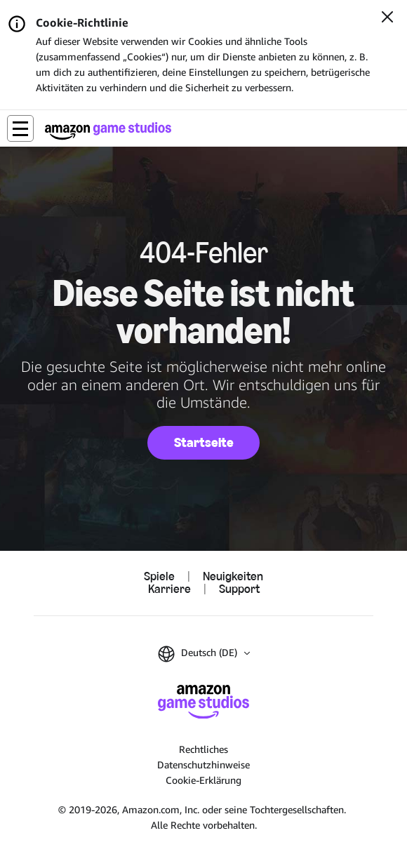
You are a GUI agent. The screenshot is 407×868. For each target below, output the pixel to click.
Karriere (169, 589)
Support (239, 589)
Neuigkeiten (233, 577)
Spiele (159, 577)
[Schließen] (387, 18)
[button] (20, 128)
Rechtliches (203, 749)
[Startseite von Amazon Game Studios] (108, 131)
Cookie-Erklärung (203, 780)
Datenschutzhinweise (203, 764)
